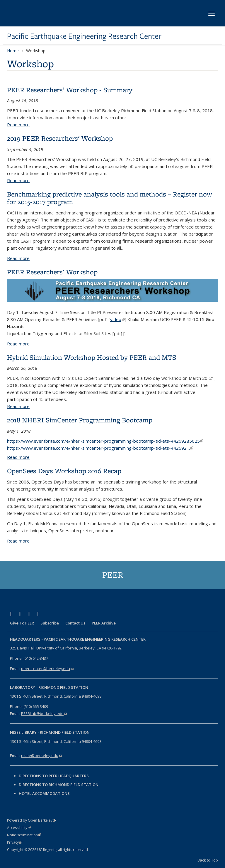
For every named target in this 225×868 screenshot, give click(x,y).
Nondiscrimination (24, 835)
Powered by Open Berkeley (31, 820)
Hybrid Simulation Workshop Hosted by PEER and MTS (92, 357)
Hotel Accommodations (44, 793)
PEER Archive (104, 623)
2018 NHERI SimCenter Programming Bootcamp (80, 420)
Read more (18, 125)
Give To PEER (22, 623)
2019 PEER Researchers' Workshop (60, 138)
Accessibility (19, 828)
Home (13, 51)
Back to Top (208, 860)
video (117, 319)
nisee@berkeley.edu (41, 755)
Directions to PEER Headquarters (54, 776)
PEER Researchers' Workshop (52, 272)
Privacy (15, 842)
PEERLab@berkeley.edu (44, 713)
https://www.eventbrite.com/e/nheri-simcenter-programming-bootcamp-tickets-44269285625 (105, 441)
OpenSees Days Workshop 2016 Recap (64, 471)
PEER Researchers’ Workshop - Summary (70, 90)
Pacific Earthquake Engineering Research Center (84, 36)
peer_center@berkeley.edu (47, 669)
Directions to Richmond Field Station (59, 785)
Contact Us (75, 623)
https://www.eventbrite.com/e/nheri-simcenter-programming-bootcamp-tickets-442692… (100, 448)
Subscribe (50, 623)
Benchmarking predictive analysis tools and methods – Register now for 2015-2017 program (110, 198)
